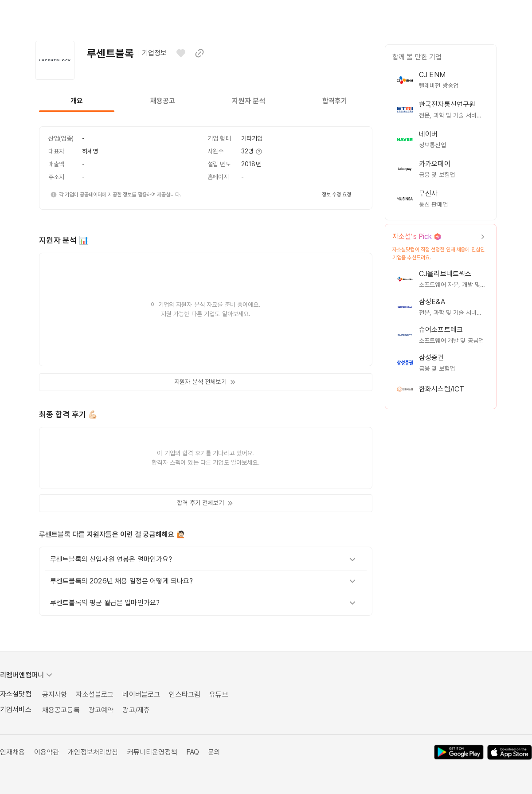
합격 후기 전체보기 (205, 503)
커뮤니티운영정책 (152, 752)
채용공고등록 (61, 710)
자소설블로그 (95, 694)
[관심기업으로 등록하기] (181, 53)
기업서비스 (16, 710)
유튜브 (219, 694)
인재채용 (13, 752)
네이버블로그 (141, 694)
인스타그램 (185, 694)
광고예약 (101, 710)
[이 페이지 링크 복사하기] (199, 53)
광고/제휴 (136, 710)
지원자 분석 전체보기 (206, 382)
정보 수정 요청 (337, 195)
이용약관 (47, 752)
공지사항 (55, 694)
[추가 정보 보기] (258, 152)
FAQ (193, 752)
